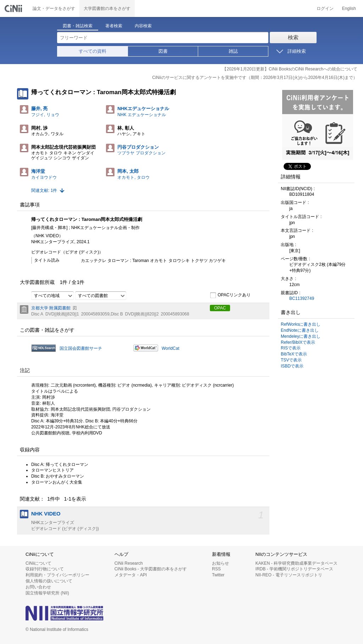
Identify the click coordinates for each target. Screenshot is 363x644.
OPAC (220, 308)
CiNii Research (129, 563)
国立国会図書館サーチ (81, 348)
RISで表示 (291, 348)
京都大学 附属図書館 (51, 308)
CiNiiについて (38, 563)
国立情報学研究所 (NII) (47, 593)
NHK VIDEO (46, 514)
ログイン (325, 8)
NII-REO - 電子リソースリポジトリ (289, 575)
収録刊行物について (45, 569)
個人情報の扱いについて (49, 581)
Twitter (218, 575)
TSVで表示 (291, 360)
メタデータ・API (131, 575)
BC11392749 (302, 298)
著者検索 (114, 26)
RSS (216, 569)
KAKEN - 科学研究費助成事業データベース (297, 563)
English (349, 8)
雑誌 (233, 51)
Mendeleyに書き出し (301, 336)
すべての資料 (93, 51)
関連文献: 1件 (44, 190)
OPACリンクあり (230, 295)
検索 (293, 37)
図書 (163, 51)
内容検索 (143, 26)
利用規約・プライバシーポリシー (57, 575)
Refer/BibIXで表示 (298, 342)
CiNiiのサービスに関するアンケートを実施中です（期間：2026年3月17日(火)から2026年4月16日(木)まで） (255, 78)
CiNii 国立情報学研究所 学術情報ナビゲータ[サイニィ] (14, 8)
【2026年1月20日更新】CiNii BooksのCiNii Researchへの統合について (290, 69)
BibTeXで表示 (294, 354)
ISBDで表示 (292, 366)
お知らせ (220, 563)
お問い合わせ (38, 587)
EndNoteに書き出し (300, 330)
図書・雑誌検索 (78, 26)
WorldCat (171, 348)
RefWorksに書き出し (301, 324)
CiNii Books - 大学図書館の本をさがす (151, 569)
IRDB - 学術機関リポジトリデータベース (294, 569)
